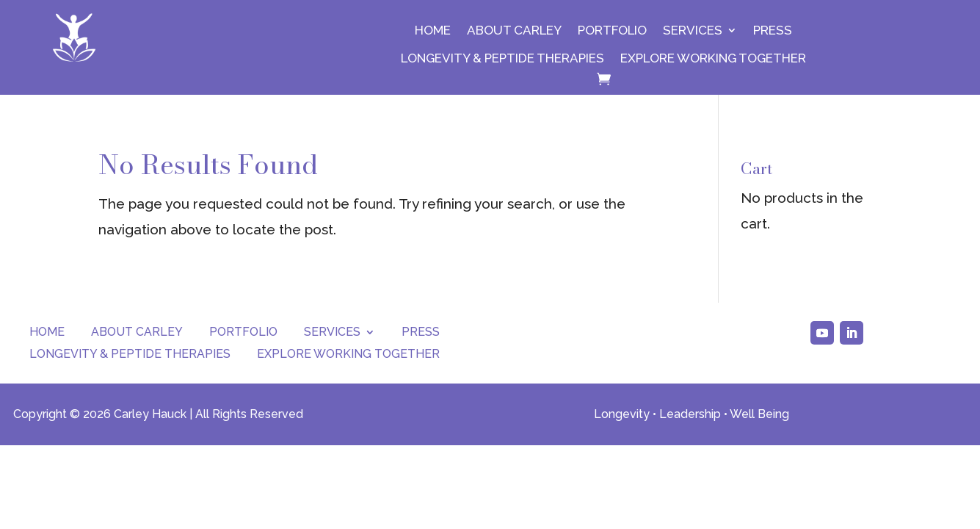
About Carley (514, 30)
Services (693, 30)
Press (773, 30)
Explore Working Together (713, 58)
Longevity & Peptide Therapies (502, 58)
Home (433, 30)
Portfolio (612, 30)
